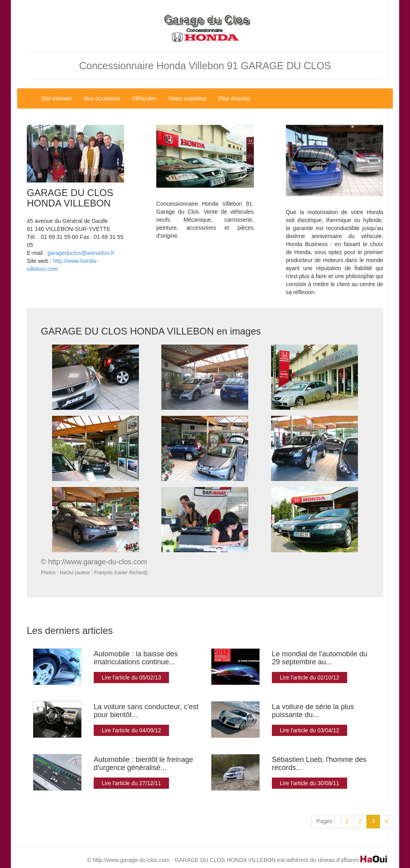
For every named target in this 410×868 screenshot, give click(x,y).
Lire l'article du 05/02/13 (131, 678)
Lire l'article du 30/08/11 (310, 783)
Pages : (326, 821)
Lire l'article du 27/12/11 (131, 783)
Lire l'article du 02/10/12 (310, 678)
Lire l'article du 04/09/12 (131, 730)
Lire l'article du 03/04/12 (310, 730)
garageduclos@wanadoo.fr (81, 253)
